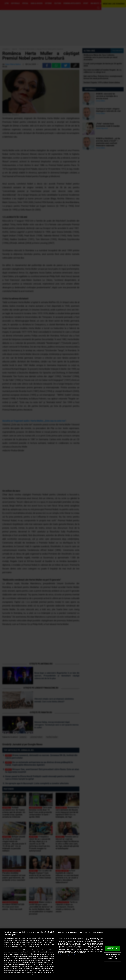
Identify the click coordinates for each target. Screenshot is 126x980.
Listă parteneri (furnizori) (67, 955)
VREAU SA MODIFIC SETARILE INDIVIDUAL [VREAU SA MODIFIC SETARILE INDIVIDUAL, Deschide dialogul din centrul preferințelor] (113, 957)
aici (32, 965)
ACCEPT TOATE (113, 948)
